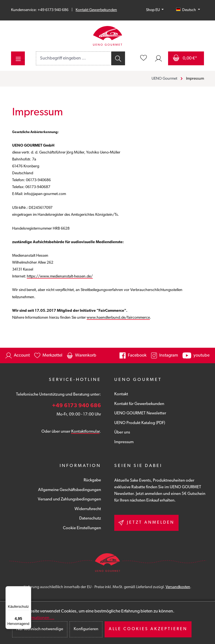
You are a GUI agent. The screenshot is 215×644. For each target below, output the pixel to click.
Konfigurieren (86, 629)
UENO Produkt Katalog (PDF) (140, 423)
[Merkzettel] (144, 58)
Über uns (122, 433)
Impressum (124, 442)
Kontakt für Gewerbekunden (139, 404)
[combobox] (73, 58)
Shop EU (153, 10)
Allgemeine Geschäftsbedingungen (70, 490)
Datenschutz (90, 519)
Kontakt (121, 394)
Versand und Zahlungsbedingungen (69, 499)
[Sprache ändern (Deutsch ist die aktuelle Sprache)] (188, 10)
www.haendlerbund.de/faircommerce (118, 318)
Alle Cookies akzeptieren (148, 629)
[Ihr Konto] (158, 58)
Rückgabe (92, 480)
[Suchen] (118, 58)
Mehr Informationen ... (33, 618)
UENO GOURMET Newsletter (140, 413)
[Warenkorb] (186, 58)
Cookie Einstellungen (82, 528)
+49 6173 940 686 (76, 406)
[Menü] (18, 58)
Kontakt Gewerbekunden (96, 10)
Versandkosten (178, 587)
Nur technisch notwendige (40, 629)
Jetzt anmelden (146, 523)
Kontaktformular (85, 432)
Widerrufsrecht (88, 509)
